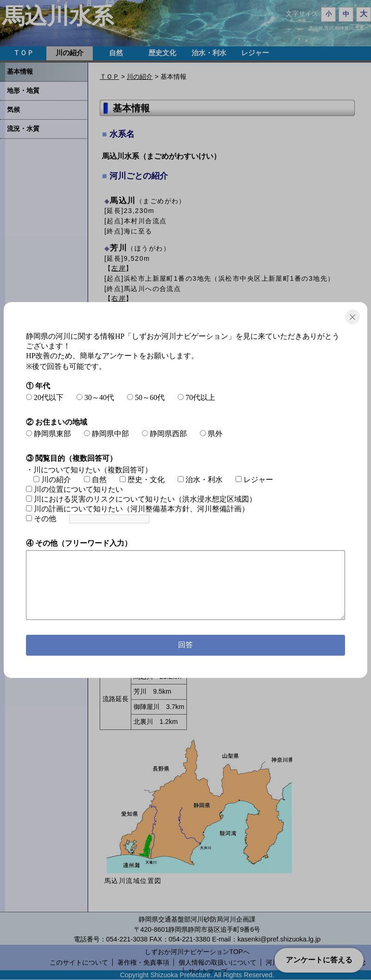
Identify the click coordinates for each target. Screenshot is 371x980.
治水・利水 (200, 480)
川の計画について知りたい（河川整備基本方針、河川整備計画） (138, 509)
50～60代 (146, 397)
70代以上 (196, 397)
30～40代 (95, 397)
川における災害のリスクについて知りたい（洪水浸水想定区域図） (141, 499)
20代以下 (45, 397)
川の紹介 (52, 480)
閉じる (352, 317)
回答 (185, 645)
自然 (95, 480)
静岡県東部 (48, 434)
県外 (211, 434)
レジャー (254, 480)
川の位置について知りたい (74, 489)
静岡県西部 (164, 434)
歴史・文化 (142, 480)
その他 (41, 519)
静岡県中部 (106, 434)
